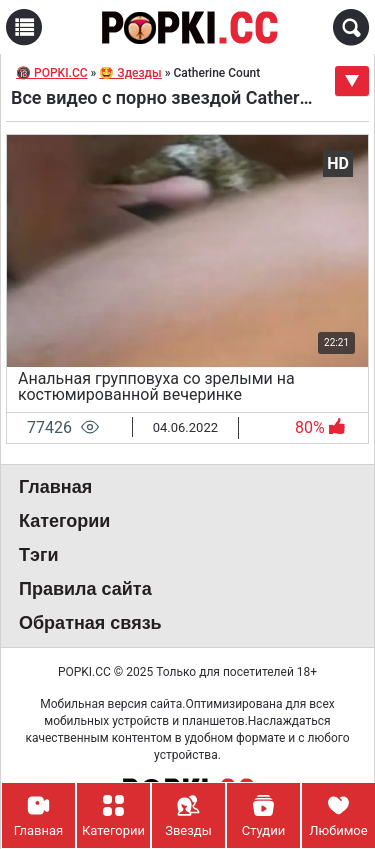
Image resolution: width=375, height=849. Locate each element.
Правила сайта (85, 589)
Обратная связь (90, 623)
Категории (64, 521)
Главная (55, 487)
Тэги (39, 555)
